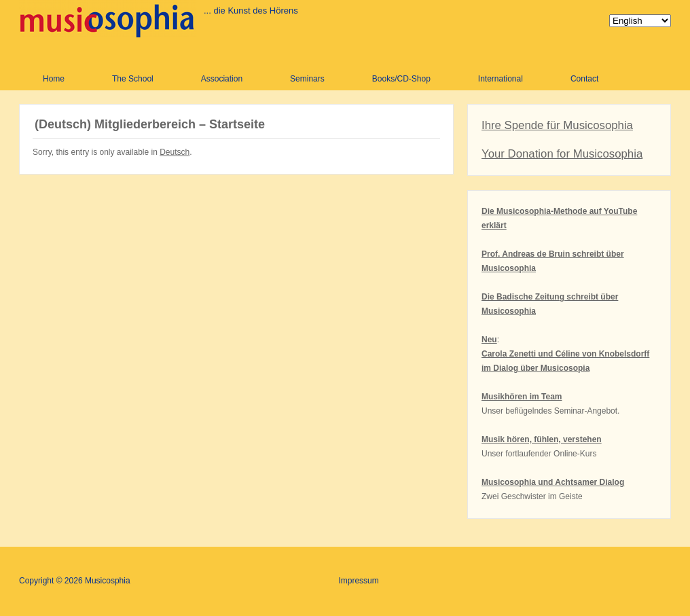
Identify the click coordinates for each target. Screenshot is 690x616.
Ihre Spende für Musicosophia (557, 125)
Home (54, 79)
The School (133, 79)
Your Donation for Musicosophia (562, 154)
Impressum (358, 581)
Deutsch (175, 152)
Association (222, 79)
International (501, 79)
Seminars (307, 79)
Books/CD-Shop (401, 79)
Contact (584, 79)
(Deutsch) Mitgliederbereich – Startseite (150, 124)
